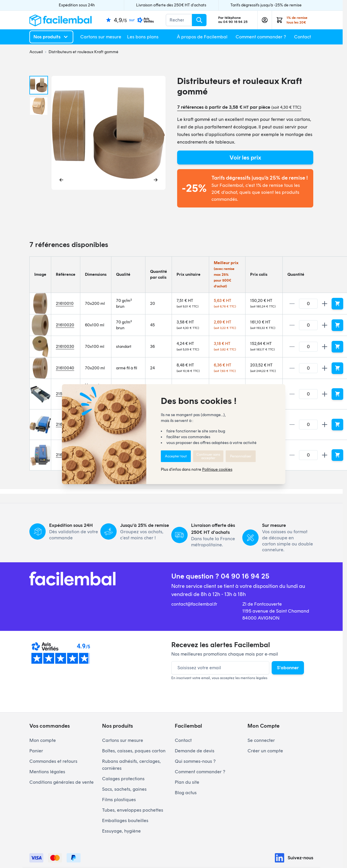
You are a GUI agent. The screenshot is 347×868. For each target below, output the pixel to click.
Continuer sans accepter (208, 456)
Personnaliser (241, 456)
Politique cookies (217, 469)
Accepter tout (176, 456)
